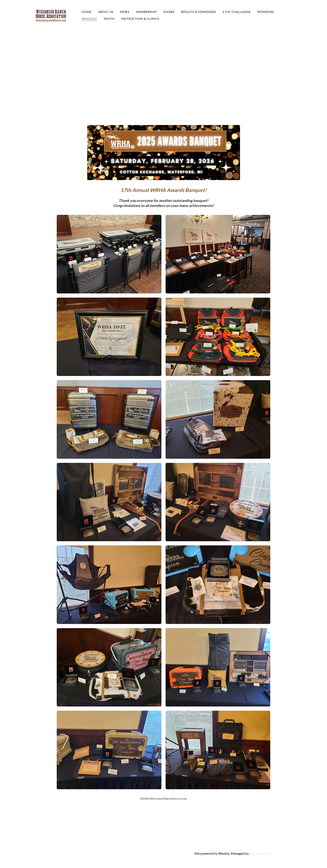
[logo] (51, 16)
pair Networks (260, 853)
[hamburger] (72, 13)
